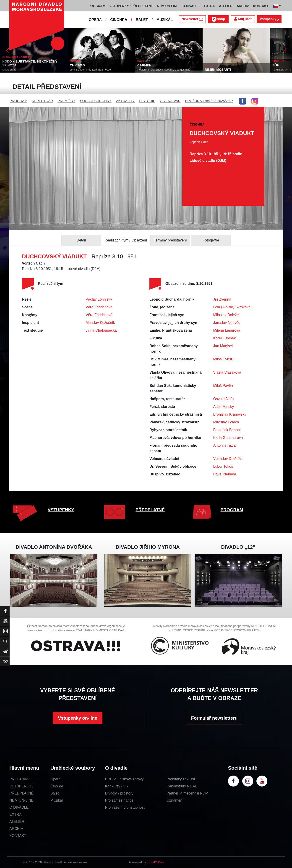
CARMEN (144, 65)
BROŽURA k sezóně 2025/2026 (209, 101)
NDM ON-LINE (21, 800)
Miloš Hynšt (223, 359)
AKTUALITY (125, 101)
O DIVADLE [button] (191, 6)
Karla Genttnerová (228, 438)
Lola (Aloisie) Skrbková (232, 307)
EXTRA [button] (209, 6)
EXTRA (15, 814)
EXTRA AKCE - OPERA (16, 57)
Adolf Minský (224, 407)
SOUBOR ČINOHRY (96, 101)
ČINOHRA (119, 20)
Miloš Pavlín (223, 386)
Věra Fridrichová (99, 307)
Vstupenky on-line (78, 718)
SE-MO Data (156, 862)
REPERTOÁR (43, 101)
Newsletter (192, 19)
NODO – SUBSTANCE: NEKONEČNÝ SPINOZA (30, 63)
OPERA (95, 20)
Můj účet (243, 19)
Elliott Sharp (9, 70)
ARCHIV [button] (243, 6)
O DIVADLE (19, 807)
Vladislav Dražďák (228, 459)
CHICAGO (77, 65)
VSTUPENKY (61, 510)
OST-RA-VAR (170, 101)
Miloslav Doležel (227, 315)
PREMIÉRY (66, 101)
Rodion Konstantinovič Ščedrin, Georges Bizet (164, 70)
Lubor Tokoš (223, 466)
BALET (142, 20)
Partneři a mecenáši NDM (187, 793)
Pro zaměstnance (119, 800)
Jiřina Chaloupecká (101, 330)
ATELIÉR (17, 822)
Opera (55, 779)
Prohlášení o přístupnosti (125, 807)
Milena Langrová (227, 330)
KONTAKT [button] (261, 6)
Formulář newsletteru (214, 718)
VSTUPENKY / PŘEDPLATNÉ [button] (131, 6)
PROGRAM (18, 101)
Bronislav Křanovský (230, 414)
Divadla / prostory (119, 793)
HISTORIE (147, 101)
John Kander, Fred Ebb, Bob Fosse (90, 70)
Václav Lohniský (99, 299)
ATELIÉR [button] (226, 6)
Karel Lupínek (225, 338)
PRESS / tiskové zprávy (124, 779)
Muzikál (57, 800)
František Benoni (227, 430)
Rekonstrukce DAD (182, 786)
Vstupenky (269, 19)
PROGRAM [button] (97, 6)
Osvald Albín (224, 399)
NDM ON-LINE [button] (168, 6)
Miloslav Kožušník (100, 323)
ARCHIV (16, 829)
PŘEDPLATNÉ (150, 510)
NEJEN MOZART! (218, 70)
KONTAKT (18, 836)
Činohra (57, 786)
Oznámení (175, 800)
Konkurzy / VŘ (117, 786)
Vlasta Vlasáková (227, 372)
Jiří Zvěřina (222, 299)
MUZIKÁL (165, 20)
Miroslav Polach (226, 422)
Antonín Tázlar (225, 445)
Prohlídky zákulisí (181, 779)
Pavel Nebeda (225, 474)
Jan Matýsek (224, 346)
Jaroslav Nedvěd (227, 323)
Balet (55, 793)
